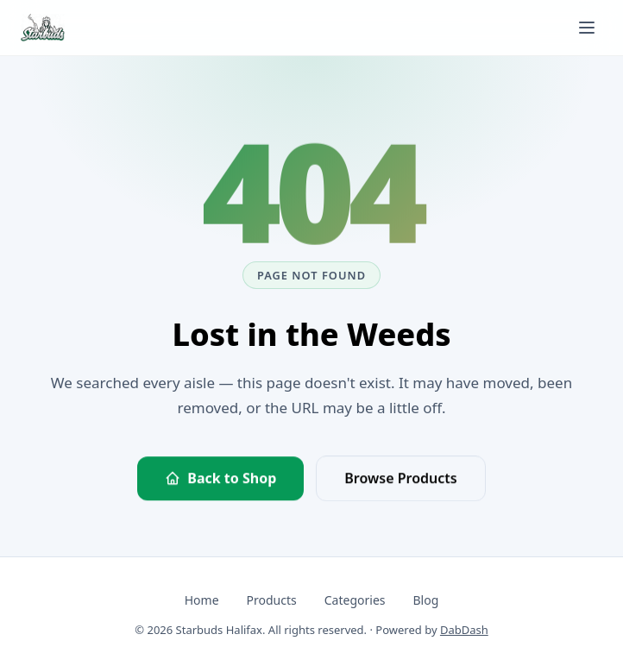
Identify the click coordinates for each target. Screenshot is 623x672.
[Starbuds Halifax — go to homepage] (43, 28)
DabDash (464, 630)
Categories (355, 600)
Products (272, 600)
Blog (425, 600)
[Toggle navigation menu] (587, 28)
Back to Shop (220, 479)
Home (202, 600)
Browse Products (400, 479)
